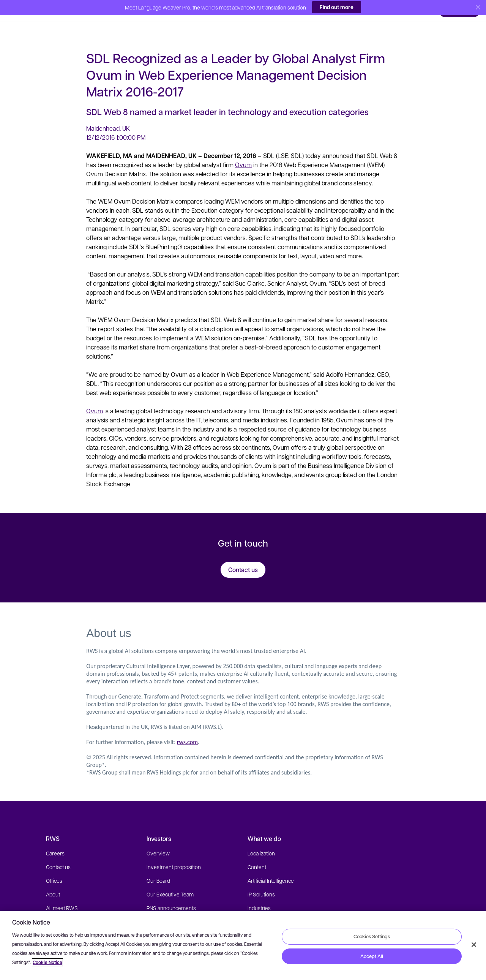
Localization (261, 842)
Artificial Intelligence (271, 870)
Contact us (58, 856)
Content (257, 856)
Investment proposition (174, 856)
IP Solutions (261, 884)
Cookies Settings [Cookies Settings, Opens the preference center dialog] (372, 936)
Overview (158, 842)
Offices (54, 870)
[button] (23, 10)
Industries (259, 897)
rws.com (187, 731)
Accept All (372, 956)
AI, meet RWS (62, 897)
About (53, 884)
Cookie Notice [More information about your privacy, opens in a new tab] (47, 962)
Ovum (243, 154)
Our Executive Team (170, 884)
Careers (55, 842)
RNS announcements (171, 897)
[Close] (474, 945)
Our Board (158, 870)
